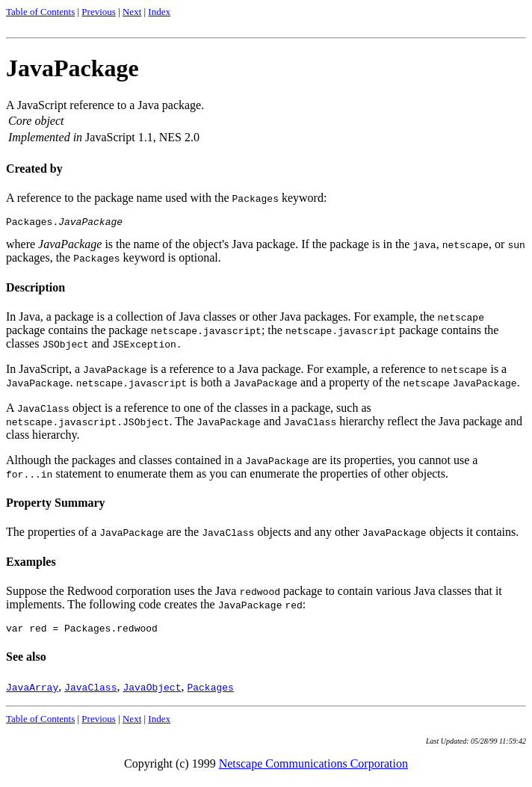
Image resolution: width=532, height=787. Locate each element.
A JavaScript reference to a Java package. (105, 123)
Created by (34, 169)
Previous (99, 12)
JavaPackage (72, 68)
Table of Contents (40, 12)
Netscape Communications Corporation (313, 768)
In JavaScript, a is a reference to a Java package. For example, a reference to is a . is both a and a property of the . (263, 378)
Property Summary (56, 505)
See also (26, 661)
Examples (31, 564)
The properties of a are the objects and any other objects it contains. (262, 534)
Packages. (64, 223)
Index (159, 12)
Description (35, 290)
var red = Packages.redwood (82, 632)
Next (132, 12)
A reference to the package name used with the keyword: (166, 198)
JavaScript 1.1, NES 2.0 (142, 137)
